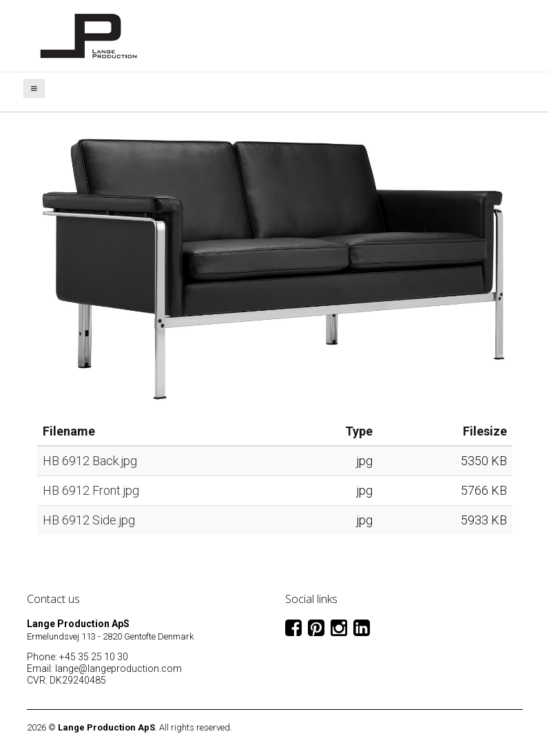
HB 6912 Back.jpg (90, 461)
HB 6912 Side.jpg (89, 520)
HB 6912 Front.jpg (91, 490)
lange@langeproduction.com (118, 668)
